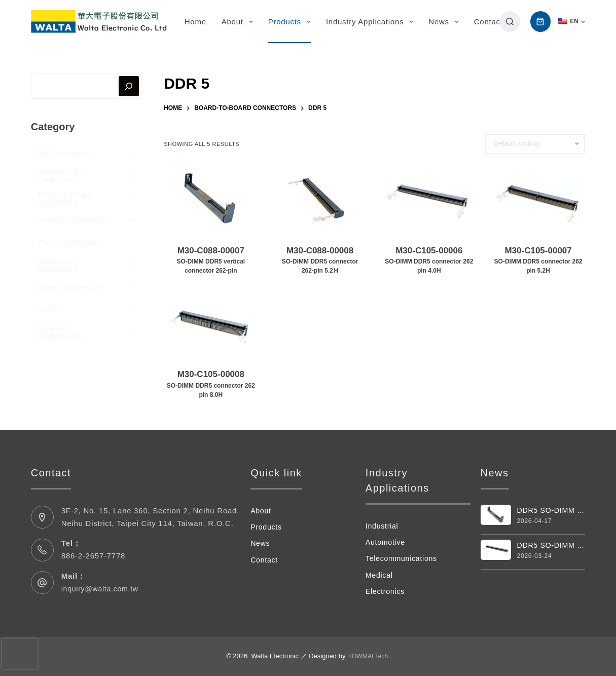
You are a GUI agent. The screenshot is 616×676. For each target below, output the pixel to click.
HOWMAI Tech (368, 656)
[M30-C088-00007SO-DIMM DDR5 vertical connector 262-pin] (211, 199)
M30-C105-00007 (538, 261)
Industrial (383, 526)
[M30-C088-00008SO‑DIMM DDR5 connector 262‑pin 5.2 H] (320, 199)
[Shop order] (535, 144)
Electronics (386, 591)
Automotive (387, 542)
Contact (488, 22)
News (446, 22)
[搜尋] (510, 22)
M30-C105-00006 (429, 261)
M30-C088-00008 (320, 261)
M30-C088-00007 (211, 261)
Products (292, 22)
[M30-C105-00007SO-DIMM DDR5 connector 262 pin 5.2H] (538, 199)
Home (195, 22)
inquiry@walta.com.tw (102, 589)
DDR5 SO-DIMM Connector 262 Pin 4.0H (551, 546)
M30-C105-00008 (211, 384)
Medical (380, 575)
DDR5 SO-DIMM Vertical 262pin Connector (551, 511)
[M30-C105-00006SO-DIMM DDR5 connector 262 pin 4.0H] (429, 199)
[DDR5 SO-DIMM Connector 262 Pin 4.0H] (496, 550)
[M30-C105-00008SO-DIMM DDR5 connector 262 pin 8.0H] (211, 323)
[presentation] (20, 654)
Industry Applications (372, 22)
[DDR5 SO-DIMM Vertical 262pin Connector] (496, 515)
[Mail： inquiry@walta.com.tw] (42, 583)
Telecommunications (403, 558)
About (239, 22)
